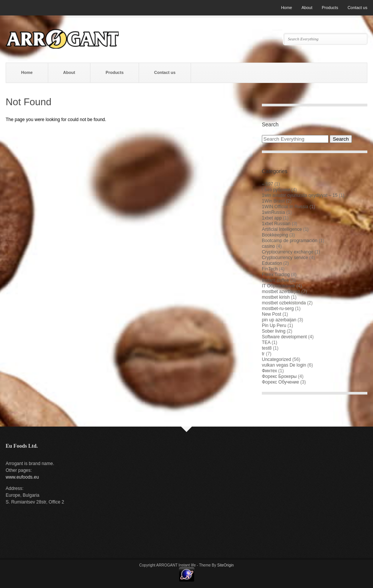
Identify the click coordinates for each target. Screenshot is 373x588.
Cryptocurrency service (285, 258)
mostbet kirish (276, 297)
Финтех (269, 371)
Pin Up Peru (274, 325)
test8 (267, 348)
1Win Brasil (273, 201)
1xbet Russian (276, 224)
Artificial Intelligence (282, 229)
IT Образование (278, 286)
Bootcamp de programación (290, 241)
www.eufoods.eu (22, 477)
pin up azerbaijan (279, 320)
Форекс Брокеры (279, 376)
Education (272, 263)
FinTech (270, 269)
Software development (284, 337)
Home (287, 8)
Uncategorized (276, 359)
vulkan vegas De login (284, 365)
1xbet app (272, 218)
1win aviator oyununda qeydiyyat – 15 (300, 195)
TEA (266, 342)
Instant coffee (275, 280)
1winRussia (273, 212)
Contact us (357, 8)
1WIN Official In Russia (285, 207)
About (307, 8)
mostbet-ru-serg (278, 309)
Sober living (274, 331)
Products (330, 8)
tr (263, 354)
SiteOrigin (226, 565)
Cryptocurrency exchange (288, 252)
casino (268, 246)
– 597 (268, 184)
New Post (271, 314)
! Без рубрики (276, 190)
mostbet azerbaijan (281, 292)
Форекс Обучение (281, 382)
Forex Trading (276, 275)
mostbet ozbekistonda (284, 303)
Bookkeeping (275, 235)
